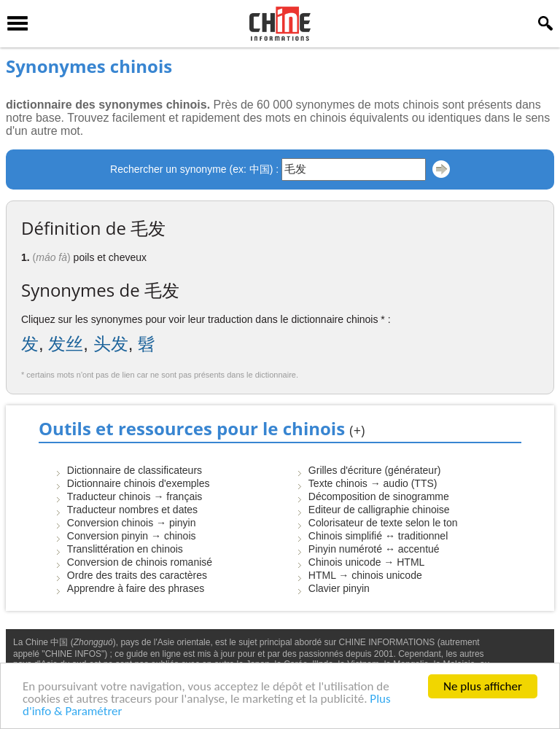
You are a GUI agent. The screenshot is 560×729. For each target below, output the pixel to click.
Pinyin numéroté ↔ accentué (374, 549)
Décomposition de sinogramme (379, 496)
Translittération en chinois (125, 549)
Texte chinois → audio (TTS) (373, 483)
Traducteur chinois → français (135, 496)
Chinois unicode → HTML (367, 562)
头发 (111, 344)
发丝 (66, 344)
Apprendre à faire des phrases (136, 588)
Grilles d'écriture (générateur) (375, 470)
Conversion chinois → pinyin (132, 523)
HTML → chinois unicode (365, 575)
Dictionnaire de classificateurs (135, 470)
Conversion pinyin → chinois (132, 536)
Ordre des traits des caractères (137, 575)
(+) (357, 430)
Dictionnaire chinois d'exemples (139, 483)
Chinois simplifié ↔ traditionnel (378, 536)
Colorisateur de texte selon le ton (383, 523)
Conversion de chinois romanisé (140, 562)
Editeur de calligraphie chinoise (379, 510)
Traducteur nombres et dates (132, 510)
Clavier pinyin (339, 588)
